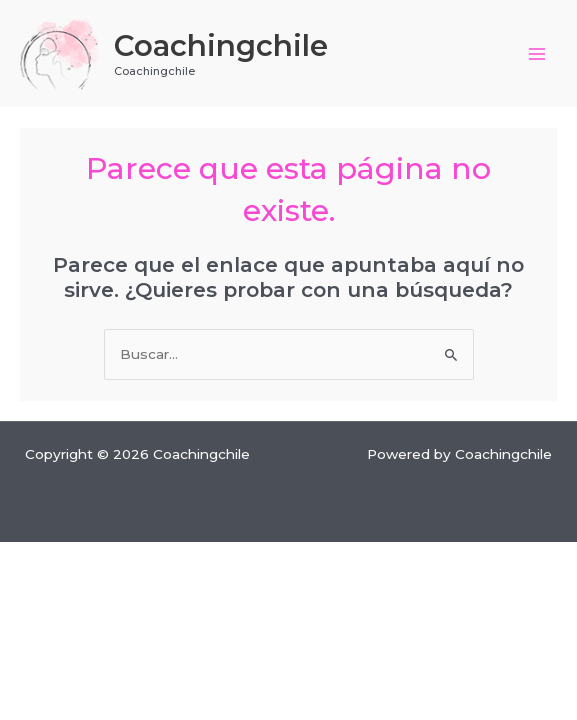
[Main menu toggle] (537, 53)
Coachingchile (221, 45)
